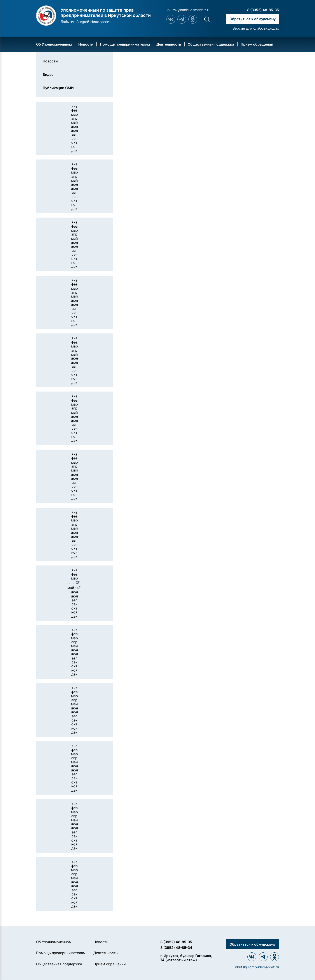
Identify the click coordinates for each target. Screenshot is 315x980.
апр (74, 583)
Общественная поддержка (211, 44)
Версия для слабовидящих (256, 28)
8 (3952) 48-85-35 (263, 10)
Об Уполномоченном (54, 44)
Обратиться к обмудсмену (253, 19)
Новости (86, 44)
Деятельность (169, 44)
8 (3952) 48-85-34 (176, 948)
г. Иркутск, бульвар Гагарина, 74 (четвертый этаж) (186, 958)
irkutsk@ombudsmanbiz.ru (188, 10)
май (74, 588)
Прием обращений (257, 44)
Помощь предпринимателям (125, 44)
